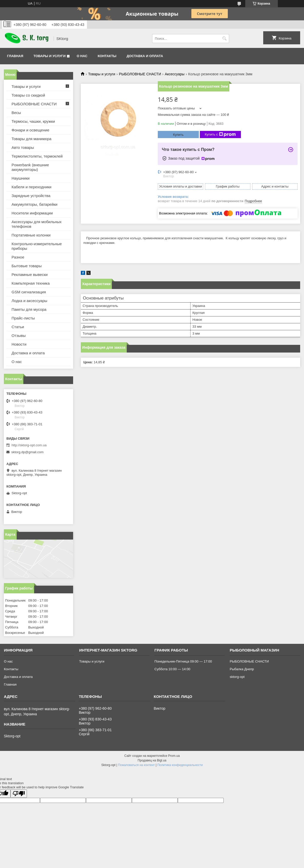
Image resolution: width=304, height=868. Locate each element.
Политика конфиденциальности (180, 765)
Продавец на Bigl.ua (152, 760)
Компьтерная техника (31, 283)
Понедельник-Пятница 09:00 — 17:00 (183, 661)
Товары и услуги (50, 56)
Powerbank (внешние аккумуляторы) (30, 167)
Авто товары (23, 147)
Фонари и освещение (30, 130)
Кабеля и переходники (31, 187)
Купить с (220, 135)
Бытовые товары (27, 266)
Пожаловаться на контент (136, 765)
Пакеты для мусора (29, 309)
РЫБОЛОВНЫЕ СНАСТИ (140, 74)
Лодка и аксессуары (29, 301)
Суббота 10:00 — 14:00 (172, 669)
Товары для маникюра (31, 139)
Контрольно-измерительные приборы (37, 246)
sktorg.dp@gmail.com (27, 452)
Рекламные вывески (30, 275)
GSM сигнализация (29, 292)
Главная (15, 56)
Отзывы (19, 335)
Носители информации (32, 213)
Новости (19, 344)
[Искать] (225, 39)
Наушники (21, 178)
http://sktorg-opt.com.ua (29, 445)
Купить (178, 135)
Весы (16, 113)
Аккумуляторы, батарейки (35, 204)
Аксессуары (175, 74)
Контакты (107, 56)
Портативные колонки (31, 235)
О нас (82, 56)
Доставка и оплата (145, 56)
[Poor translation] (19, 794)
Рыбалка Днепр (242, 669)
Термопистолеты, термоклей (37, 156)
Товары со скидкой (28, 95)
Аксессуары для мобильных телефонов (37, 224)
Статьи (18, 327)
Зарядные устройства (31, 196)
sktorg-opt (237, 677)
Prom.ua (174, 756)
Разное (18, 257)
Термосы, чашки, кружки (33, 121)
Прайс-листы (23, 318)
